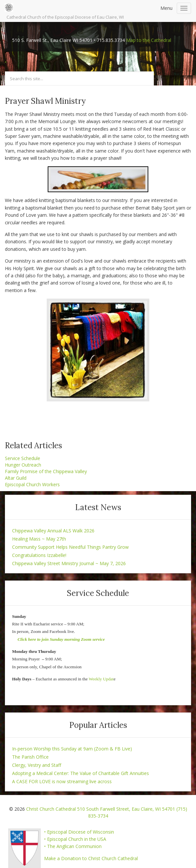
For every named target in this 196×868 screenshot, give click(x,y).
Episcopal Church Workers (32, 484)
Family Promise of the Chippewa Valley (46, 471)
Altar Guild (16, 478)
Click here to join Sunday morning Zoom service (61, 639)
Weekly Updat (101, 679)
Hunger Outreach (23, 465)
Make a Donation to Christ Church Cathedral (91, 858)
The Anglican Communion (74, 846)
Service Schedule (23, 458)
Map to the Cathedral (149, 40)
